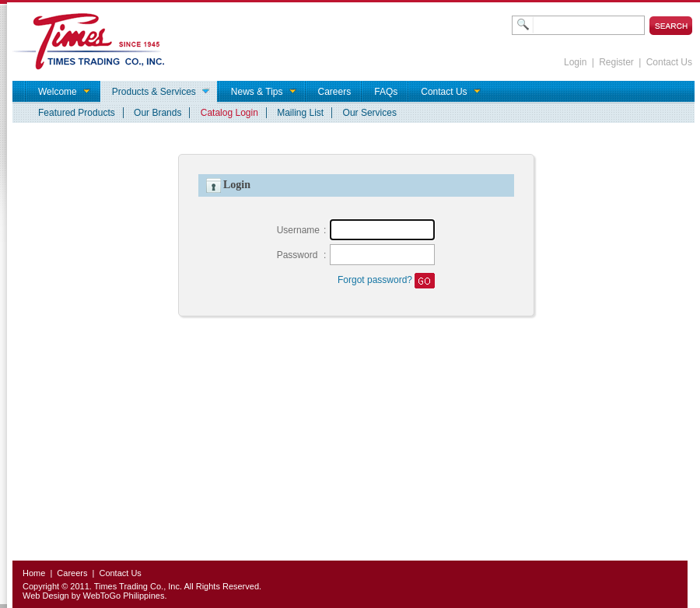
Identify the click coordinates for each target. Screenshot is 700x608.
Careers (72, 573)
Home (34, 573)
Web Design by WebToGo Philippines (93, 596)
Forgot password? (375, 280)
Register (616, 62)
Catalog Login (229, 113)
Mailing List (300, 113)
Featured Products (77, 113)
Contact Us (669, 62)
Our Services (370, 113)
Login (575, 62)
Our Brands (157, 113)
